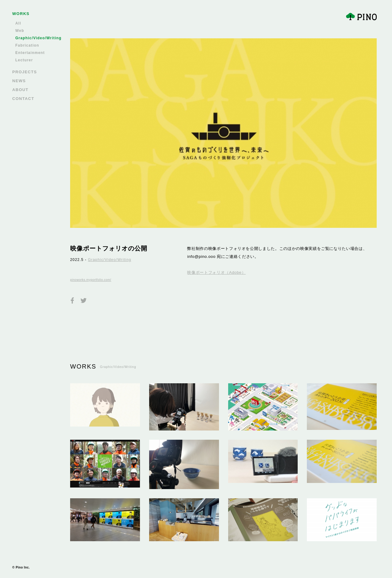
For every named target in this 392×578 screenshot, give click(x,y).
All (18, 23)
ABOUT (20, 90)
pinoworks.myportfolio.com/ (91, 280)
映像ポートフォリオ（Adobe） (216, 272)
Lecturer (24, 60)
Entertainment (30, 53)
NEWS (19, 81)
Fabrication (27, 45)
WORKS (21, 14)
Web (20, 31)
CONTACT (23, 99)
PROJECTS (24, 72)
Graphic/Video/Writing (38, 38)
